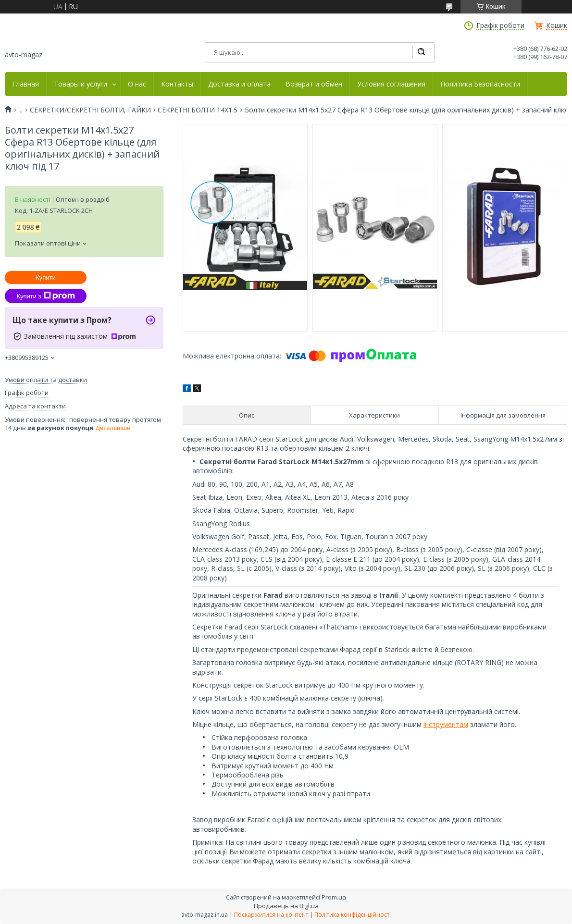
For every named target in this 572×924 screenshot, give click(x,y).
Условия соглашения (391, 84)
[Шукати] (421, 52)
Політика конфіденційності (353, 915)
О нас (137, 84)
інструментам (446, 724)
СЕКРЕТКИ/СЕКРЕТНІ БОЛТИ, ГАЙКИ (90, 110)
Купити (46, 277)
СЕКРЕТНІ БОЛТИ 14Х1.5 (198, 110)
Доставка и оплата (239, 84)
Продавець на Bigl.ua (286, 906)
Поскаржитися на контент (271, 915)
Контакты (177, 84)
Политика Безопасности (480, 84)
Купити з (45, 296)
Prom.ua (334, 897)
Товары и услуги (81, 84)
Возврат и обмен (314, 84)
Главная (25, 84)
